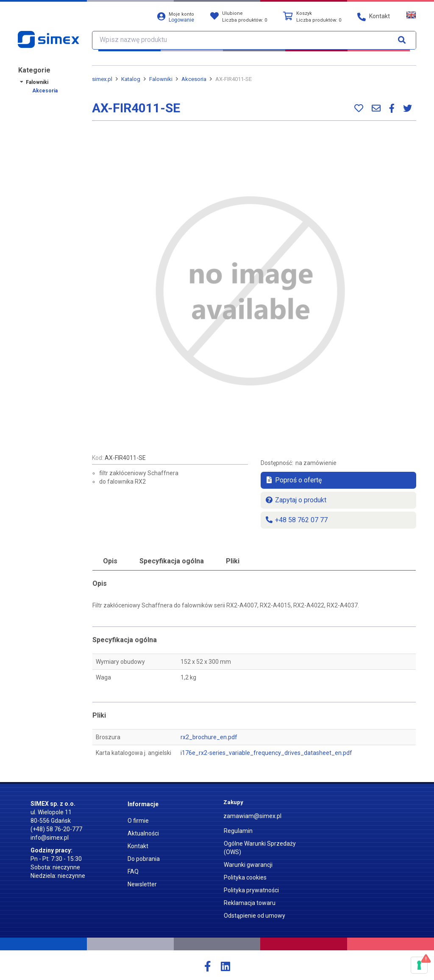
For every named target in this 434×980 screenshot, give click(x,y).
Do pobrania (144, 859)
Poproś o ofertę (293, 480)
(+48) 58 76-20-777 (56, 829)
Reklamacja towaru (250, 903)
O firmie (138, 821)
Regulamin (238, 831)
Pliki (233, 561)
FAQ (133, 871)
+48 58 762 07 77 (296, 520)
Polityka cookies (245, 877)
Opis (110, 561)
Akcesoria (45, 91)
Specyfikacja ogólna (172, 561)
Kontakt (138, 846)
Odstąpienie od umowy (255, 916)
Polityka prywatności (251, 890)
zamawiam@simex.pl (252, 816)
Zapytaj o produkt (296, 500)
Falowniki (37, 82)
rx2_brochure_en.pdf (209, 737)
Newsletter (142, 884)
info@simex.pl (50, 838)
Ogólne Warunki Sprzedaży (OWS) (260, 848)
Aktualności (143, 833)
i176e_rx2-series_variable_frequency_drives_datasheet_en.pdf (266, 753)
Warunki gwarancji (248, 865)
